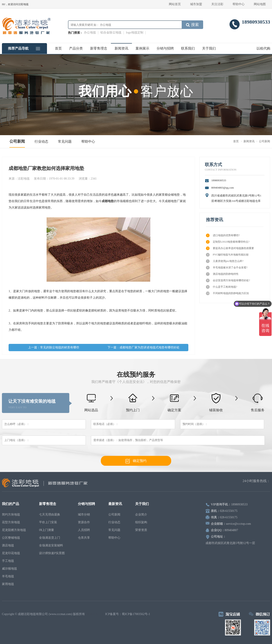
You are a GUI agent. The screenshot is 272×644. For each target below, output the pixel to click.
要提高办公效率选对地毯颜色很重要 (230, 248)
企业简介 (141, 515)
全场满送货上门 (50, 538)
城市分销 (84, 515)
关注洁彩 (217, 4)
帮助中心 (239, 4)
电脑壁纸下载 (95, 614)
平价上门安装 (48, 522)
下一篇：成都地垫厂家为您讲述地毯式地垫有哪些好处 (144, 347)
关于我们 (209, 48)
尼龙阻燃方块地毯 (14, 530)
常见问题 (65, 141)
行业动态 (41, 141)
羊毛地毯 (8, 576)
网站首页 (175, 4)
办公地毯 (90, 33)
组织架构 (141, 522)
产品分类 (76, 48)
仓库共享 (84, 538)
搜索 (192, 25)
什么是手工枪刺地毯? (221, 287)
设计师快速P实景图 (52, 553)
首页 (58, 48)
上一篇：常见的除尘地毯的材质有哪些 (54, 347)
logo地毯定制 (135, 33)
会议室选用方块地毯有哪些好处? (228, 280)
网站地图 (260, 4)
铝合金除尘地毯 (111, 33)
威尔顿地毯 (9, 569)
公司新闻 (17, 141)
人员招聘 (84, 530)
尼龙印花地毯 (11, 553)
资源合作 (84, 522)
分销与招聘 (165, 48)
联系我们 (188, 48)
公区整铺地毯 (11, 538)
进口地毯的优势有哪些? (223, 235)
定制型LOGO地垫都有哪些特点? (228, 242)
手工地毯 (8, 561)
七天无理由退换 (50, 515)
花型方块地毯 (11, 522)
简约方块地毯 (11, 515)
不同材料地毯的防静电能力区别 (227, 293)
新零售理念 (99, 48)
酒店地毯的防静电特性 (222, 274)
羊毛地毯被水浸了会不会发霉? (227, 268)
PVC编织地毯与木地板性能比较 (227, 255)
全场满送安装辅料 (51, 545)
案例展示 (142, 48)
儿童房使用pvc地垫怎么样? (225, 261)
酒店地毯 (8, 545)
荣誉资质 (141, 530)
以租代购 (263, 48)
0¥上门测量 (47, 530)
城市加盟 (196, 4)
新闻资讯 (121, 48)
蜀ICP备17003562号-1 (136, 614)
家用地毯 (8, 584)
